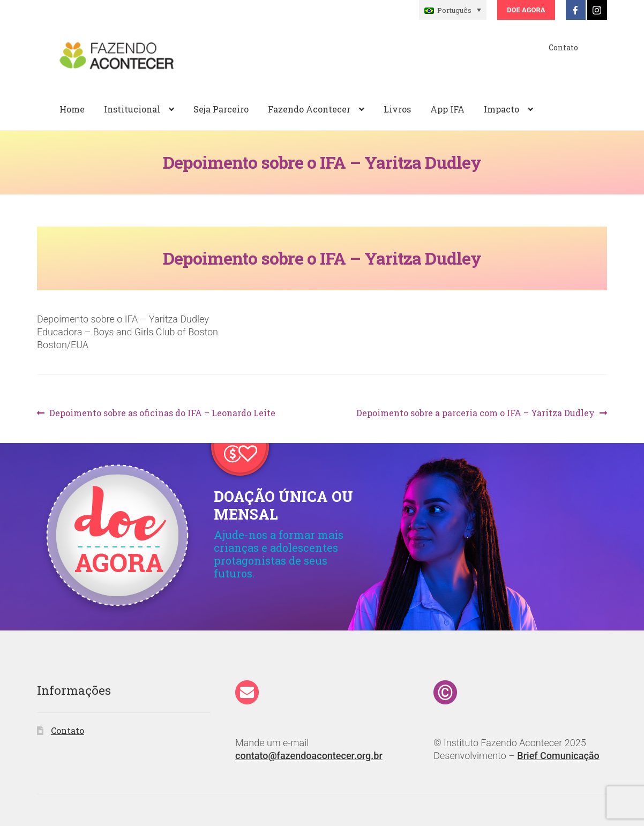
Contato (563, 47)
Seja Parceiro (221, 109)
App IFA (447, 109)
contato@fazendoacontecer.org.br (309, 756)
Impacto (501, 109)
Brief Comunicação (558, 756)
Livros (397, 109)
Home (72, 109)
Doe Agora (526, 10)
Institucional (132, 109)
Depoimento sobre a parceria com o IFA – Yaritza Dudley (475, 413)
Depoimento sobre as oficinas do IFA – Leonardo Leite (162, 413)
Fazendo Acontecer (309, 109)
